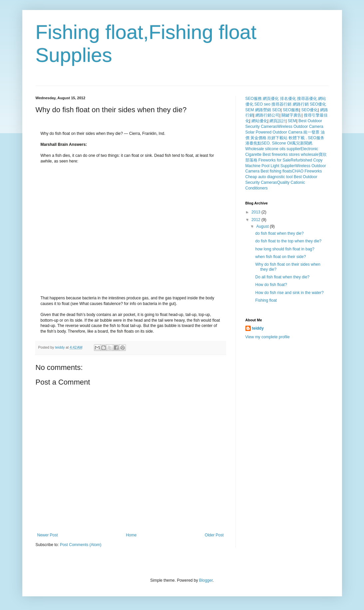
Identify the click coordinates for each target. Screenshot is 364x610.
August (263, 226)
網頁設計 (277, 121)
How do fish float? (271, 285)
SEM (250, 110)
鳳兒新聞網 (302, 143)
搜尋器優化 (307, 99)
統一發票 (311, 132)
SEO (259, 104)
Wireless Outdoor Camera (300, 127)
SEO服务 (316, 138)
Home (131, 535)
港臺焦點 (253, 143)
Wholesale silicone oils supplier (273, 149)
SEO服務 (254, 99)
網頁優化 (271, 99)
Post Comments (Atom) (81, 545)
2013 (256, 212)
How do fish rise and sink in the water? (289, 293)
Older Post (214, 535)
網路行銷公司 (267, 115)
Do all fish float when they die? (282, 277)
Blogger (206, 580)
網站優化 (259, 121)
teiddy (61, 347)
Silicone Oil (282, 143)
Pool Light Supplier (278, 166)
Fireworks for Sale (275, 160)
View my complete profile (268, 337)
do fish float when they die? (279, 233)
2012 (256, 220)
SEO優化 (318, 104)
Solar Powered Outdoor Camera (274, 132)
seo (267, 104)
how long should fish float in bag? (285, 249)
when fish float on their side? (280, 257)
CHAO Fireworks (307, 171)
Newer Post (48, 535)
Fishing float (266, 300)
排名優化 (288, 99)
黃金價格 (258, 138)
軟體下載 (297, 138)
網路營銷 (263, 110)
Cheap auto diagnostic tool (269, 177)
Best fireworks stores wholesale (291, 154)
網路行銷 (301, 104)
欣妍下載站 (277, 138)
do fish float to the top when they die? (288, 241)
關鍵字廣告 (291, 115)
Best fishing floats (276, 171)
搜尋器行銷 (281, 104)
